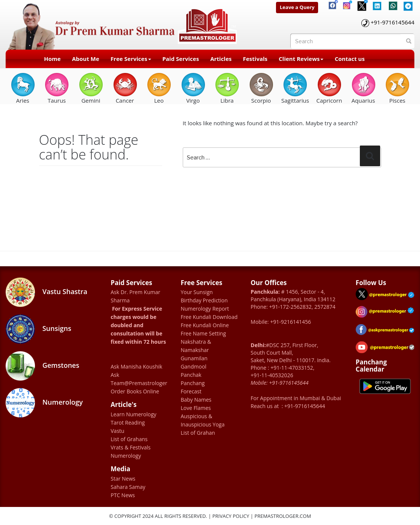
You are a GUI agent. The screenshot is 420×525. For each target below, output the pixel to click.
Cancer (125, 88)
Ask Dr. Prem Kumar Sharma (135, 296)
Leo (159, 88)
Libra (227, 88)
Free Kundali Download (209, 317)
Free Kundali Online (205, 325)
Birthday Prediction (204, 300)
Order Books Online (135, 391)
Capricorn (329, 88)
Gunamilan (194, 358)
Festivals (255, 59)
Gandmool (193, 366)
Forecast (191, 391)
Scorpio (261, 88)
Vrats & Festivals (130, 447)
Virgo (193, 88)
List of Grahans (129, 439)
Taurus (57, 88)
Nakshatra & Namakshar (196, 346)
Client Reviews (301, 59)
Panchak (191, 375)
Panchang (193, 383)
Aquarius (363, 88)
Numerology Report (205, 309)
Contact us (350, 59)
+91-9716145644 (393, 22)
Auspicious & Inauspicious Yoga (202, 420)
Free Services (131, 59)
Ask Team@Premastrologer (139, 379)
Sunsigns (38, 329)
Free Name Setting (203, 333)
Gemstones (42, 366)
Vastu (117, 431)
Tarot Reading (128, 423)
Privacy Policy (231, 516)
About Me (85, 59)
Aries (23, 88)
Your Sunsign (196, 292)
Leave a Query (297, 7)
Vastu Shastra (46, 292)
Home (52, 59)
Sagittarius (295, 88)
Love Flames (196, 408)
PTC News (123, 495)
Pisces (397, 88)
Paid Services (181, 59)
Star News (123, 479)
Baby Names (196, 400)
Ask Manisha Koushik (136, 366)
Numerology (44, 403)
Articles (221, 59)
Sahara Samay (128, 487)
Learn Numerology (133, 414)
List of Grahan (198, 433)
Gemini (91, 88)
